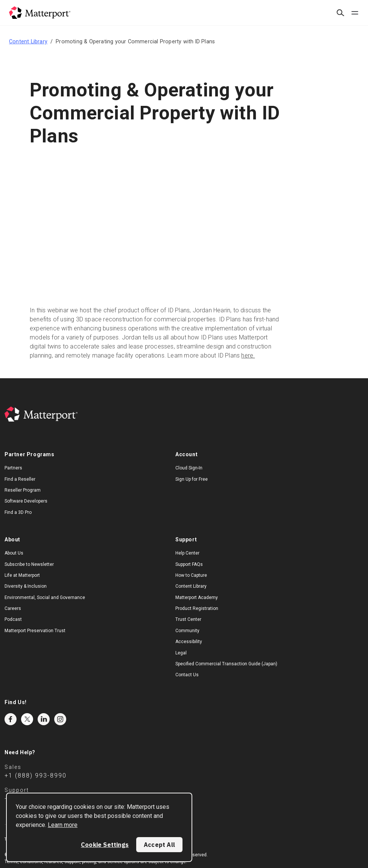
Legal (181, 653)
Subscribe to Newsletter (29, 564)
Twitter (27, 719)
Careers (13, 608)
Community (187, 631)
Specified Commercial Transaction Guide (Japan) (226, 664)
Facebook (11, 719)
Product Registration (197, 608)
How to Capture (191, 575)
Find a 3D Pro (18, 512)
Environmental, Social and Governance (45, 598)
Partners (13, 468)
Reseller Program (23, 490)
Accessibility (189, 642)
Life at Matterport (22, 575)
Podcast (13, 619)
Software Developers (26, 501)
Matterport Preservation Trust (35, 631)
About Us (14, 553)
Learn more (63, 825)
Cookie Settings (105, 845)
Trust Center (188, 619)
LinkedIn (44, 719)
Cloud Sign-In (189, 468)
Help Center (187, 553)
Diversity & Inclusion (26, 586)
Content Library (28, 41)
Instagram (60, 719)
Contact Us (187, 675)
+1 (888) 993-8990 (36, 776)
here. (248, 355)
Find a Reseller (20, 479)
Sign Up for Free (192, 479)
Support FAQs (189, 564)
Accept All (159, 845)
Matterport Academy (197, 598)
